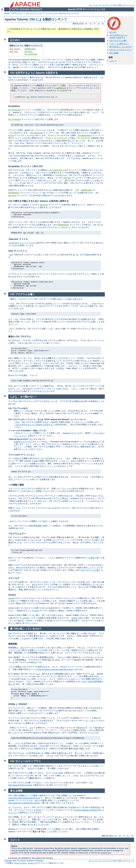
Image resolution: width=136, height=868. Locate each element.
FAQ (115, 5)
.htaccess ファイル (18, 239)
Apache (7, 13)
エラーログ (14, 578)
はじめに (113, 32)
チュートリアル (21, 243)
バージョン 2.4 (51, 13)
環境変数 (37, 526)
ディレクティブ (105, 5)
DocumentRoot (85, 136)
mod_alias (15, 49)
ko (103, 24)
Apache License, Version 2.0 (25, 863)
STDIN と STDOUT (18, 704)
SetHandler (14, 193)
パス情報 (90, 558)
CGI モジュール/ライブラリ (121, 50)
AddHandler (30, 49)
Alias (11, 136)
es (91, 24)
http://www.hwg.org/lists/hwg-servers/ (24, 803)
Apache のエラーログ (72, 433)
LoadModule (60, 88)
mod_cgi (14, 52)
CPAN (60, 773)
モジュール (93, 5)
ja (99, 24)
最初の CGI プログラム (20, 337)
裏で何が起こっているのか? (121, 47)
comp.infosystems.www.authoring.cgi (24, 798)
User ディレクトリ (18, 251)
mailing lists (106, 853)
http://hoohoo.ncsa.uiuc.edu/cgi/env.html (56, 669)
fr (95, 24)
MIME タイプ (53, 303)
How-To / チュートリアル (69, 13)
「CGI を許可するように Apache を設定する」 (34, 425)
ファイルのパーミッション (22, 455)
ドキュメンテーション (34, 13)
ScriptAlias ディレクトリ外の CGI (25, 166)
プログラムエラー (17, 534)
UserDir (68, 178)
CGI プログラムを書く (119, 41)
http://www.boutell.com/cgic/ (20, 785)
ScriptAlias (31, 54)
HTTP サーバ (18, 13)
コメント (113, 61)
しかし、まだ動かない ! (119, 44)
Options (29, 52)
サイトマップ (129, 5)
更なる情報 (114, 53)
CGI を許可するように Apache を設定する (119, 36)
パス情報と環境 (16, 485)
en (86, 24)
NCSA (39, 810)
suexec (11, 598)
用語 (120, 5)
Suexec (12, 595)
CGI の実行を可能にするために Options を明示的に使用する (39, 201)
